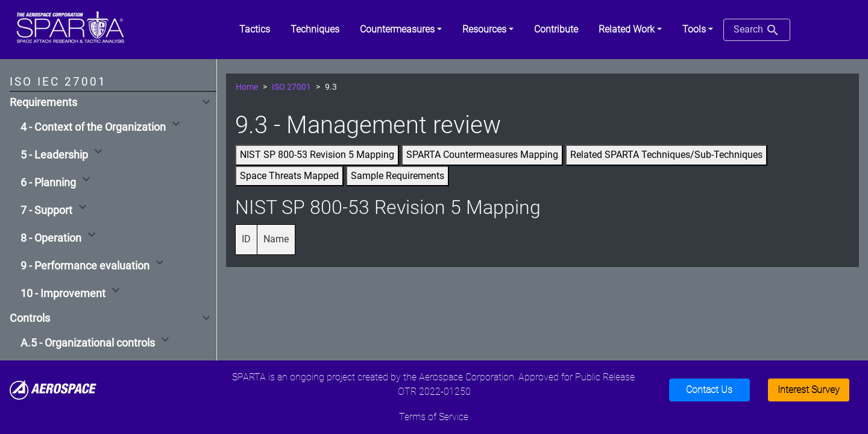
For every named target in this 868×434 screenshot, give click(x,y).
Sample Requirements (398, 176)
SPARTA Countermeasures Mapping (482, 155)
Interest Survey (809, 390)
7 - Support (46, 210)
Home (247, 87)
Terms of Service (434, 417)
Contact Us (709, 390)
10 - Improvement (63, 294)
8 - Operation (51, 238)
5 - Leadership (54, 155)
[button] (401, 30)
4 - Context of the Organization (93, 127)
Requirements (43, 102)
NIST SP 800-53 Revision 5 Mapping (317, 155)
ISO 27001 (291, 87)
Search (757, 30)
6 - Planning (48, 183)
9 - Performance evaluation (85, 266)
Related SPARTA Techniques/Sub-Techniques (666, 155)
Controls (30, 318)
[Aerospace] (53, 389)
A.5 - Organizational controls (88, 343)
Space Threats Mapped (289, 176)
